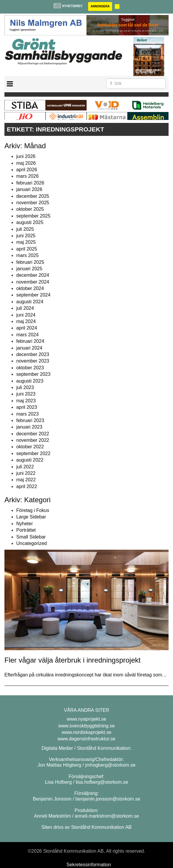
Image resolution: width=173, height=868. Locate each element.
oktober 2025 (30, 209)
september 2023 (33, 374)
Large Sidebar (31, 517)
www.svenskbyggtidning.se (86, 726)
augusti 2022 (30, 460)
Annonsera (100, 6)
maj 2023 (26, 401)
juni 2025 (26, 236)
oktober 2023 (30, 368)
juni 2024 (26, 315)
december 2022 (33, 434)
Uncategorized (31, 543)
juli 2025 (25, 229)
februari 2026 (30, 183)
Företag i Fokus (33, 510)
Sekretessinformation (89, 865)
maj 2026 (26, 163)
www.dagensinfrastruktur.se (87, 739)
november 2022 (33, 440)
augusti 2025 (30, 222)
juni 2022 (26, 473)
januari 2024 (29, 348)
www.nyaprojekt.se (86, 719)
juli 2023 (25, 387)
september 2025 (33, 216)
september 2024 (33, 295)
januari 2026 (29, 189)
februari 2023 (30, 420)
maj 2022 (26, 480)
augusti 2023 (30, 381)
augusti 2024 (30, 302)
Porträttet (26, 530)
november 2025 (33, 203)
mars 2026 (28, 176)
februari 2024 (30, 341)
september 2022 (33, 453)
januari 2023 (29, 427)
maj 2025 (26, 242)
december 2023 (33, 354)
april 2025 (27, 249)
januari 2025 (29, 269)
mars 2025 (28, 255)
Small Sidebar (31, 537)
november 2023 (33, 361)
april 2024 (27, 328)
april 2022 (27, 486)
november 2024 (33, 282)
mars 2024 (28, 335)
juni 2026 (26, 156)
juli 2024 (25, 308)
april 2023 (27, 407)
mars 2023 (28, 414)
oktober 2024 (30, 288)
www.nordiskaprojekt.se (86, 732)
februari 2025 (30, 262)
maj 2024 (26, 321)
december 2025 (33, 196)
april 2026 (27, 170)
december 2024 (33, 275)
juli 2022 (25, 467)
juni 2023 (26, 394)
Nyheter (25, 524)
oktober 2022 (30, 447)
